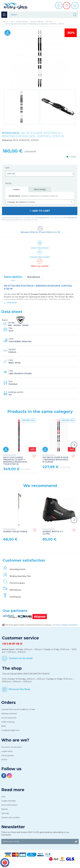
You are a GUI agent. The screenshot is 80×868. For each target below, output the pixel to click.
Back (4, 726)
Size (8, 168)
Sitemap (5, 813)
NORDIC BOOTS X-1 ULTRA (53, 532)
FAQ (3, 797)
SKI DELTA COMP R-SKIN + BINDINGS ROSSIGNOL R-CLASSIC (55, 459)
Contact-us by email (21, 658)
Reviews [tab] (34, 277)
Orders (9, 702)
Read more (13, 790)
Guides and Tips (8, 801)
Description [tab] (13, 277)
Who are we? (15, 740)
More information (9, 805)
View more (12, 303)
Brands (4, 809)
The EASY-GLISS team (12, 747)
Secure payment (9, 718)
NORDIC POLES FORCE (15, 531)
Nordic (17, 190)
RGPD (4, 760)
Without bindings (40, 189)
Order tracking (8, 722)
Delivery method (9, 713)
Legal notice (7, 751)
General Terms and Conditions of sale (18, 709)
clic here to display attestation (65, 625)
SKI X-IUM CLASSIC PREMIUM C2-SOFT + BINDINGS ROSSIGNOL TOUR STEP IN (15, 460)
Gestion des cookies (11, 817)
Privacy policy (7, 755)
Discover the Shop (20, 689)
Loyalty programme (10, 730)
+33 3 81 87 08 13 (12, 644)
